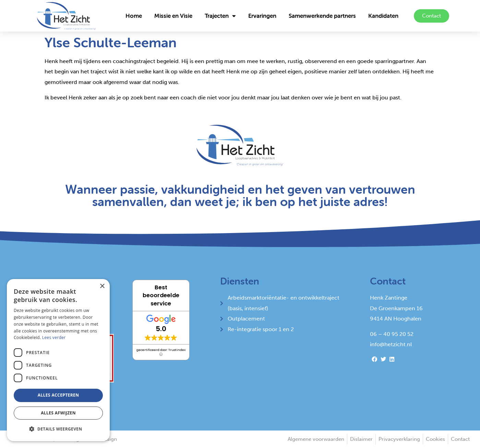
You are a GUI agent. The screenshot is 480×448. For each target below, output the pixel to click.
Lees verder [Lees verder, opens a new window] (54, 337)
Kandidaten (383, 16)
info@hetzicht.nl (391, 344)
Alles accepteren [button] (58, 395)
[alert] (58, 360)
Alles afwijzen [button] (58, 413)
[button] (58, 429)
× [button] (102, 286)
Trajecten (220, 16)
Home (134, 16)
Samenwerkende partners (322, 16)
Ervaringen (262, 16)
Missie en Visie (173, 16)
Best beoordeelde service (161, 295)
